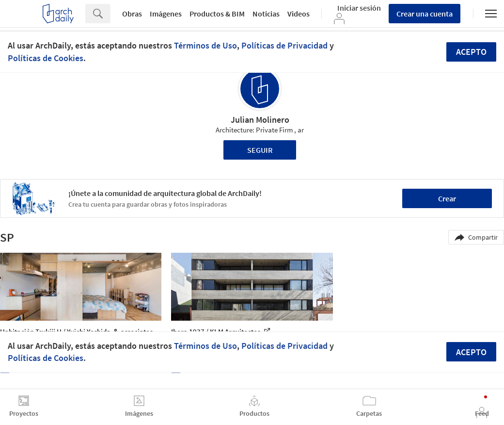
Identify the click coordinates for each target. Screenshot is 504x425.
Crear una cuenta (425, 14)
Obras (132, 14)
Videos (299, 14)
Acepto (471, 52)
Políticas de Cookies (46, 58)
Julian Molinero (260, 120)
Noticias (266, 14)
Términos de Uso (205, 45)
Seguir (260, 150)
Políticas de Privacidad (284, 45)
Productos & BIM (217, 14)
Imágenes (166, 14)
